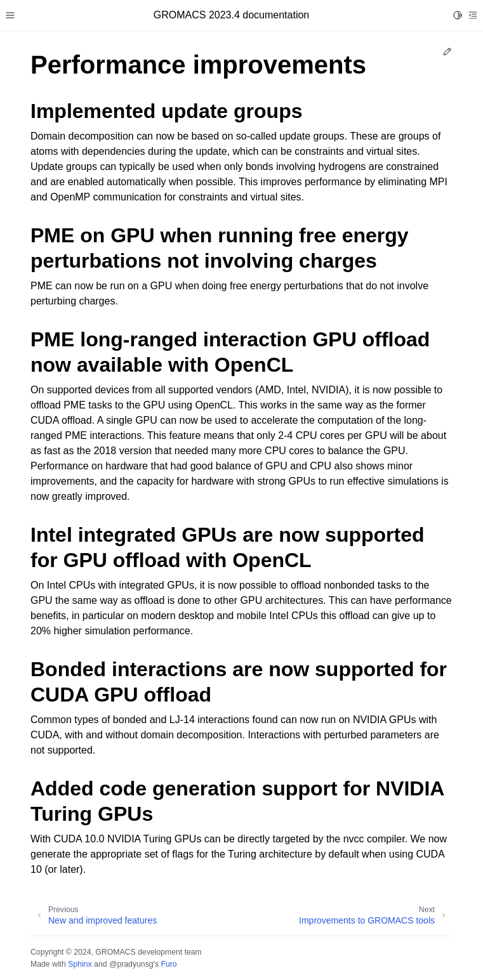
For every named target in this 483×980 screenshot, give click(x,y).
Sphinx (80, 964)
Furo (169, 964)
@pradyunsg (131, 964)
